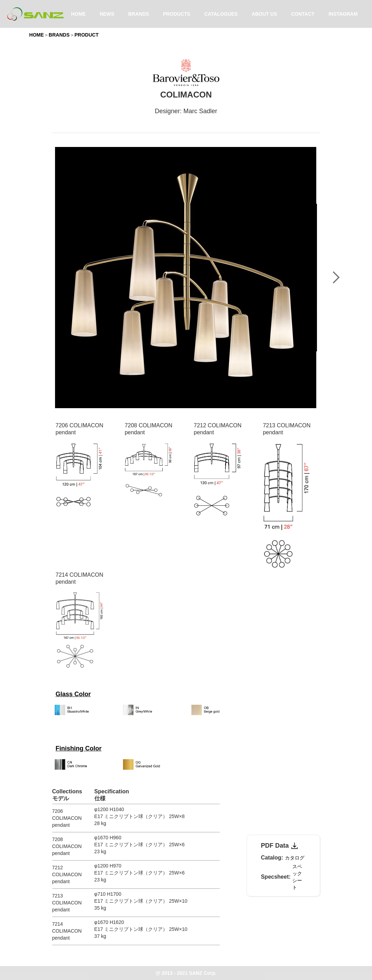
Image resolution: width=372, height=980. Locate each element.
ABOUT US (264, 14)
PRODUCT (87, 35)
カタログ (295, 858)
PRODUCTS (177, 14)
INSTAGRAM (343, 14)
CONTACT (303, 14)
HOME (78, 14)
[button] (336, 278)
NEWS (107, 14)
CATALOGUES (221, 14)
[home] (36, 14)
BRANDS (139, 14)
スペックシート (297, 877)
